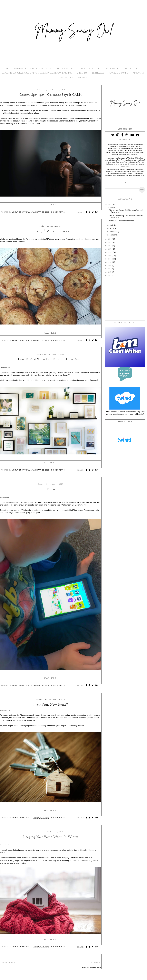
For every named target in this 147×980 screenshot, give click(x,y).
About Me (138, 73)
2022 (110, 242)
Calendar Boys (29, 110)
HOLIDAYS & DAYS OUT (90, 68)
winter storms (36, 850)
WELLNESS (82, 73)
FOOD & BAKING (65, 68)
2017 (110, 259)
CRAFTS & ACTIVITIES (42, 68)
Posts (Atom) (97, 968)
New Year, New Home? (51, 705)
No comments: (58, 212)
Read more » (51, 205)
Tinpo (51, 489)
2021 (110, 246)
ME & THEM (112, 68)
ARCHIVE (82, 78)
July (111, 207)
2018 (110, 256)
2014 (110, 269)
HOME (7, 68)
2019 (110, 252)
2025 (110, 204)
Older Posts (94, 963)
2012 (110, 275)
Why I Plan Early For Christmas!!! (122, 221)
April (112, 225)
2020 (110, 249)
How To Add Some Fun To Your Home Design (51, 359)
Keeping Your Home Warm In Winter (51, 837)
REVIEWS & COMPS (118, 73)
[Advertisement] (125, 299)
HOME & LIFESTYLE (132, 68)
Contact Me (66, 78)
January (113, 235)
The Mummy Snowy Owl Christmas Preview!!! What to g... (126, 217)
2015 (110, 266)
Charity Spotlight (22, 105)
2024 (110, 239)
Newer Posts (8, 963)
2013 (110, 272)
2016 (110, 262)
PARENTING (20, 68)
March (112, 228)
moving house (77, 726)
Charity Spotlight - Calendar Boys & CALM (51, 95)
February (113, 232)
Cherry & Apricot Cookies (51, 231)
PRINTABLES (98, 73)
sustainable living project (10, 860)
